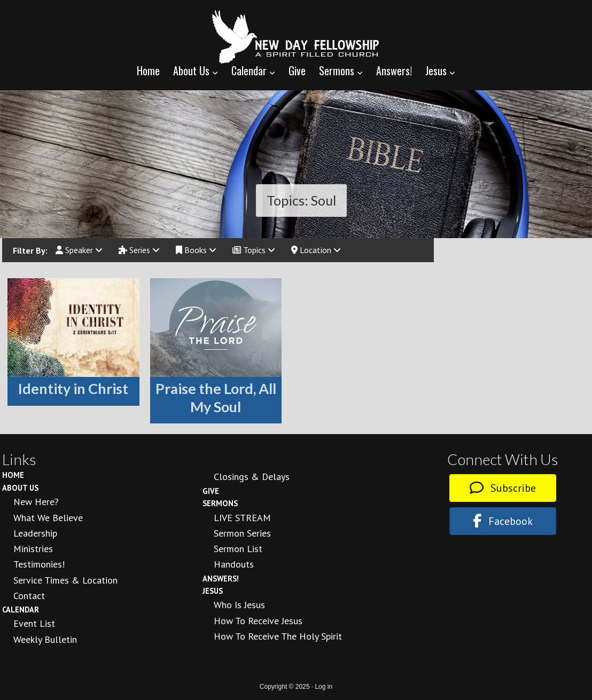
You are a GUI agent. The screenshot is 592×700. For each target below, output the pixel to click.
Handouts (234, 564)
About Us (20, 488)
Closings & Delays (252, 477)
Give (211, 491)
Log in (324, 687)
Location (316, 250)
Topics (254, 250)
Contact (29, 596)
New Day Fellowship (296, 37)
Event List (34, 623)
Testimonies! (39, 564)
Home (13, 475)
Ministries (33, 549)
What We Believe (48, 518)
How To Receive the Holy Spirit (278, 636)
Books (196, 250)
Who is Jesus (239, 605)
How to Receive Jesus (258, 621)
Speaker (79, 250)
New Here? (36, 502)
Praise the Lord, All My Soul (216, 398)
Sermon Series (242, 533)
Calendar (21, 609)
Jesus (213, 591)
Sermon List (238, 549)
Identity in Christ (73, 388)
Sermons (220, 503)
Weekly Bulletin (45, 639)
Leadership (35, 533)
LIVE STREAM (242, 518)
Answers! (221, 579)
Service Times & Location (65, 580)
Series (139, 250)
